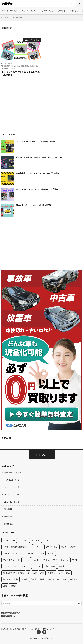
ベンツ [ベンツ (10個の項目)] (26, 560)
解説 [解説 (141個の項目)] (42, 579)
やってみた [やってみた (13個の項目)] (23, 540)
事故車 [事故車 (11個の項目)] (62, 566)
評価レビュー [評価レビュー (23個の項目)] (53, 579)
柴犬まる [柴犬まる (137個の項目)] (7, 579)
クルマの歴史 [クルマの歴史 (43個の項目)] (52, 547)
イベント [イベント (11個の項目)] (39, 547)
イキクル (49, 638)
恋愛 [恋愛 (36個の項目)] (35, 573)
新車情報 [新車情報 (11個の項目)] (51, 573)
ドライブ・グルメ (47, 11)
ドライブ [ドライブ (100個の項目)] (61, 553)
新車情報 (62, 11)
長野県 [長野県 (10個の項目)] (13, 586)
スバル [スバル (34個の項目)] (6, 553)
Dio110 (32, 66)
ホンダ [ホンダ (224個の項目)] (36, 560)
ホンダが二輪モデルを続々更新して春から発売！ (21, 74)
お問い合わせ (49, 629)
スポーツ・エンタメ (9, 11)
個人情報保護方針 (17, 629)
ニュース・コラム (29, 11)
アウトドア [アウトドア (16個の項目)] (48, 540)
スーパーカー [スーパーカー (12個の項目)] (18, 553)
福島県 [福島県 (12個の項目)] (24, 579)
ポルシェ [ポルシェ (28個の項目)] (46, 560)
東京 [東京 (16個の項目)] (68, 573)
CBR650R (25, 66)
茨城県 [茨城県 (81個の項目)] (34, 579)
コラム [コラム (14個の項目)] (64, 547)
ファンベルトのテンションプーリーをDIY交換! (36, 141)
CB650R (7, 66)
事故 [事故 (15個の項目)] (53, 566)
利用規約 (5, 629)
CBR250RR (15, 66)
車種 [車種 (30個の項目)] (64, 579)
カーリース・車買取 (13, 473)
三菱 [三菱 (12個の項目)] (46, 566)
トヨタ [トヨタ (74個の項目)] (50, 553)
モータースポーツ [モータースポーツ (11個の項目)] (22, 566)
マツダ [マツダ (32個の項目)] (75, 560)
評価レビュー (75, 11)
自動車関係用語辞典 (11, 613)
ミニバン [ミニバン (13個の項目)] (7, 566)
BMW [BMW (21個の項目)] (5, 540)
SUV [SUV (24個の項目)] (13, 540)
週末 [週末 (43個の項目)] (5, 586)
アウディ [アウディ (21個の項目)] (35, 540)
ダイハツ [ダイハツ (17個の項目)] (31, 553)
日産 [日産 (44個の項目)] (61, 573)
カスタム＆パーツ (12, 480)
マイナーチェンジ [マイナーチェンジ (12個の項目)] (61, 560)
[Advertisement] (41, 107)
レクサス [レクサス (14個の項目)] (37, 566)
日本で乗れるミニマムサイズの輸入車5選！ (34, 205)
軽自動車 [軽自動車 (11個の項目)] (74, 579)
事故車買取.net (9, 616)
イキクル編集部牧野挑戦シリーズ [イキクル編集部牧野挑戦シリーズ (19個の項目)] (17, 547)
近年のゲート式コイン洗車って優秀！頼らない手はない (39, 157)
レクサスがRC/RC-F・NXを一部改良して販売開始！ (38, 189)
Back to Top (41, 455)
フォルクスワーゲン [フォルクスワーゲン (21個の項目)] (12, 560)
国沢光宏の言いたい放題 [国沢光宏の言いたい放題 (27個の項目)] (13, 573)
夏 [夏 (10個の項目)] (28, 573)
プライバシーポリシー (33, 629)
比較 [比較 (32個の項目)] (16, 579)
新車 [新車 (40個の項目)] (42, 573)
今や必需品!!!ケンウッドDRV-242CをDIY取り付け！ (38, 173)
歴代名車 (8, 516)
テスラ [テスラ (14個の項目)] (41, 553)
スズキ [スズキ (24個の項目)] (73, 547)
